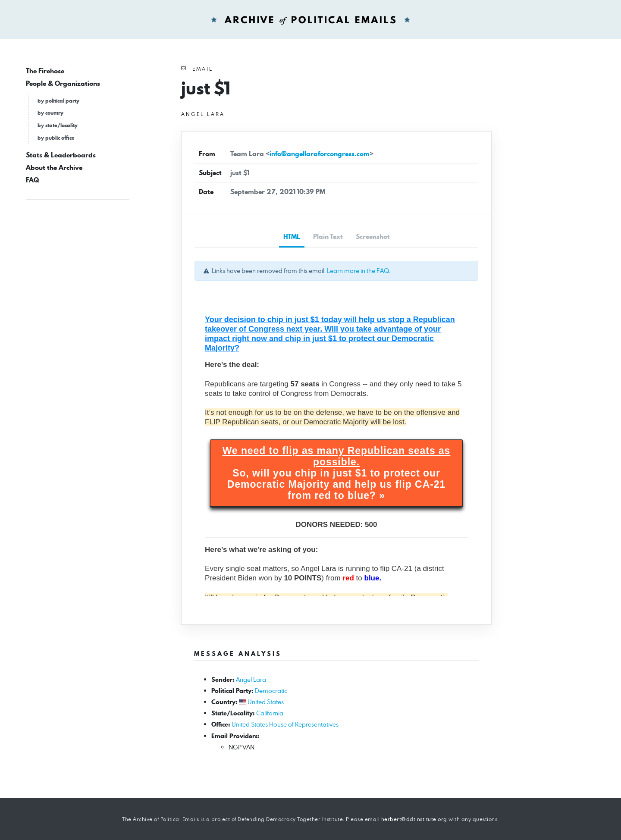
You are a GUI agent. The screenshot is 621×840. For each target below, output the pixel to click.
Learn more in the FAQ (358, 271)
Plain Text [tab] (328, 237)
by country (50, 113)
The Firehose (45, 71)
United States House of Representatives (285, 724)
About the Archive (54, 168)
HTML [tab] (292, 237)
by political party (58, 101)
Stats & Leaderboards (61, 155)
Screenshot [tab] (373, 237)
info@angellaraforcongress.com (320, 154)
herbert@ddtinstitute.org (414, 819)
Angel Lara (251, 679)
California (270, 713)
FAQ (32, 180)
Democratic (271, 691)
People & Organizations (63, 83)
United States (266, 702)
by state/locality (58, 125)
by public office (56, 138)
